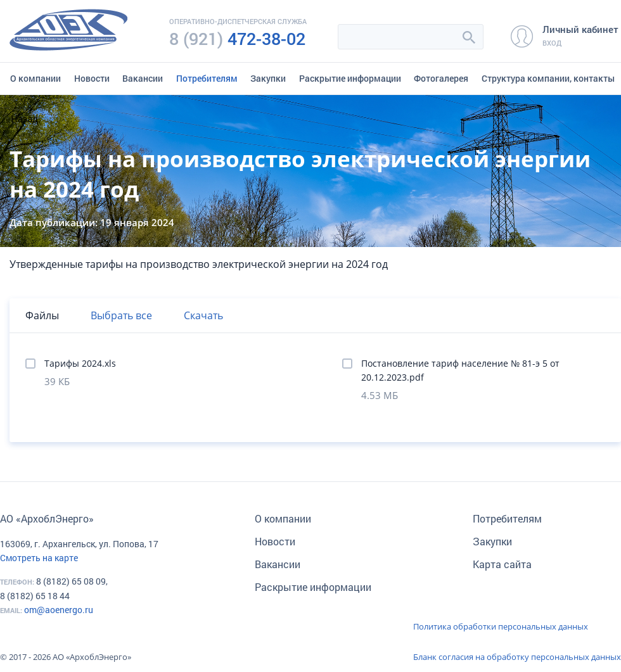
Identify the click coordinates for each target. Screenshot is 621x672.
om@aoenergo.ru (59, 610)
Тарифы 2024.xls (80, 363)
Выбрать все (121, 315)
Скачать (203, 315)
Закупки (268, 78)
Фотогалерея (441, 78)
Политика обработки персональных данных (501, 626)
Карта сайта (502, 564)
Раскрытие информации (350, 78)
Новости (92, 78)
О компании (35, 78)
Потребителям (207, 78)
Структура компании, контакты (548, 78)
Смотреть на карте (39, 558)
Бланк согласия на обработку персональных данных (517, 657)
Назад (24, 118)
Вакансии (143, 78)
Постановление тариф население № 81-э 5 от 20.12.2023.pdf (460, 370)
